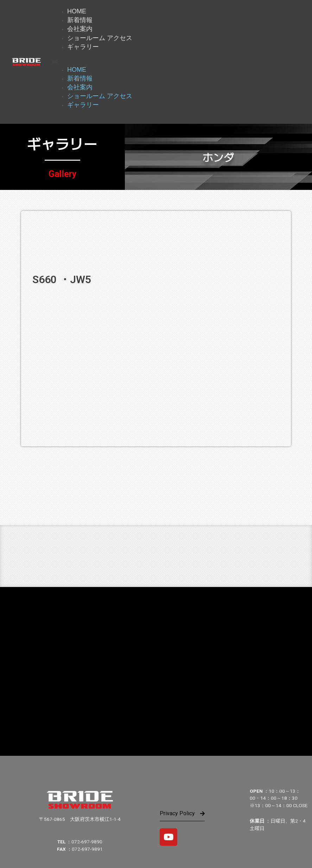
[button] (179, 62)
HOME (77, 11)
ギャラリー (83, 47)
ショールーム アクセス (100, 38)
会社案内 (80, 29)
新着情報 (80, 20)
